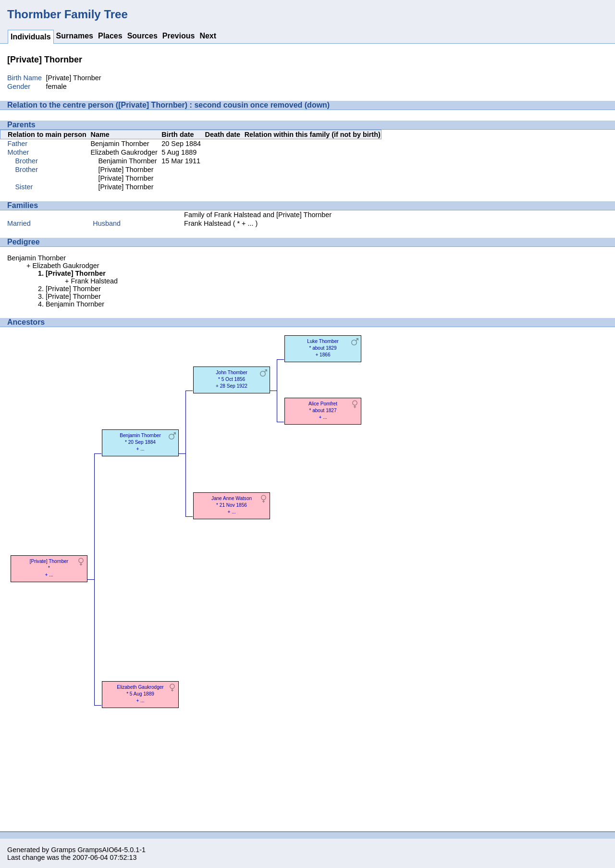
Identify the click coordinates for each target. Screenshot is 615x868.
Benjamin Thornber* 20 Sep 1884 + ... (140, 442)
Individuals (31, 37)
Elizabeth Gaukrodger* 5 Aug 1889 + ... (140, 694)
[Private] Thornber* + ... (49, 568)
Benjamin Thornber (120, 144)
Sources (142, 36)
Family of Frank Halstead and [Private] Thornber (258, 215)
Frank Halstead (208, 223)
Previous (179, 36)
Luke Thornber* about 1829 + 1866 (323, 348)
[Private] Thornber (126, 170)
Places (110, 36)
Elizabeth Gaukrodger (124, 152)
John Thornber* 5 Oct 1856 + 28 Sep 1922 (232, 379)
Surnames (75, 36)
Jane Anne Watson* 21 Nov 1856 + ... (232, 505)
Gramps (63, 850)
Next (208, 36)
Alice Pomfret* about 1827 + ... (323, 410)
